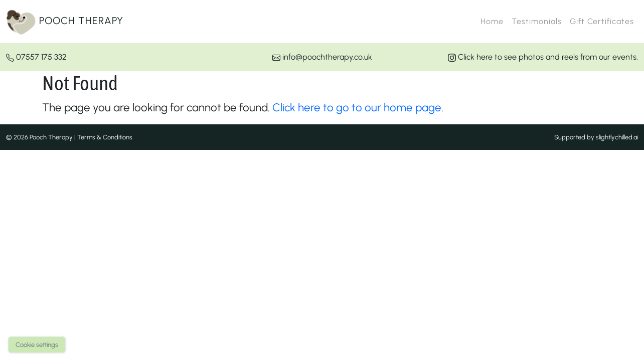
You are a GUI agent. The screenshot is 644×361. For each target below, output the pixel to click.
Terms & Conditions (105, 137)
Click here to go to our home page (357, 108)
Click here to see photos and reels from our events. (543, 57)
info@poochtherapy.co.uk (322, 57)
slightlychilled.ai (617, 137)
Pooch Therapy (65, 22)
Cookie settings (37, 345)
